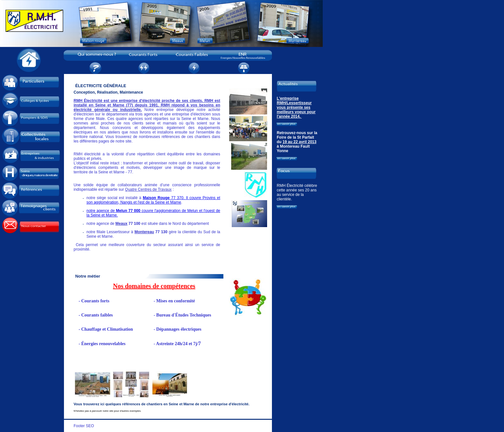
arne (177, 202)
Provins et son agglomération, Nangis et (153, 200)
